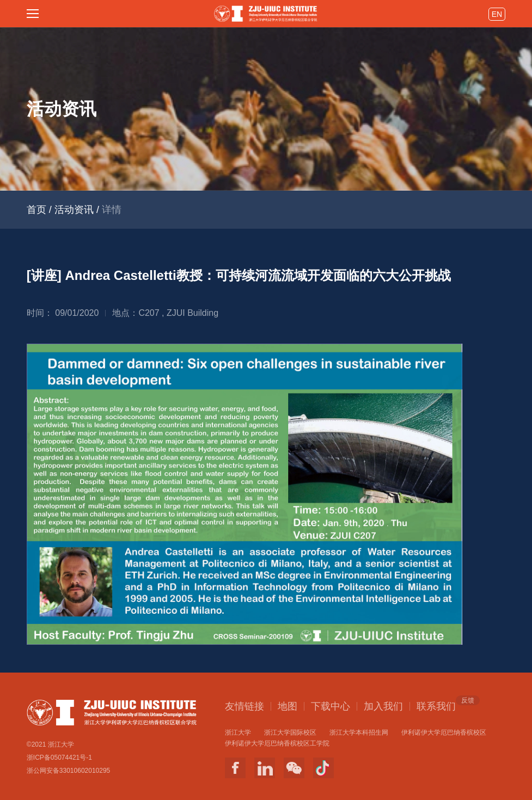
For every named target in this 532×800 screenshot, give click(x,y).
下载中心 (331, 706)
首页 (36, 210)
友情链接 (244, 706)
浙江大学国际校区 (290, 732)
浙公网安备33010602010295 (68, 771)
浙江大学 (238, 732)
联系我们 (436, 706)
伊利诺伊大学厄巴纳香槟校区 (444, 732)
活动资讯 (74, 210)
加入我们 (383, 706)
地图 (288, 706)
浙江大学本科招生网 (359, 732)
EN (497, 14)
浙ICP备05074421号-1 (59, 758)
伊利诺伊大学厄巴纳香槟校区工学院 (277, 743)
